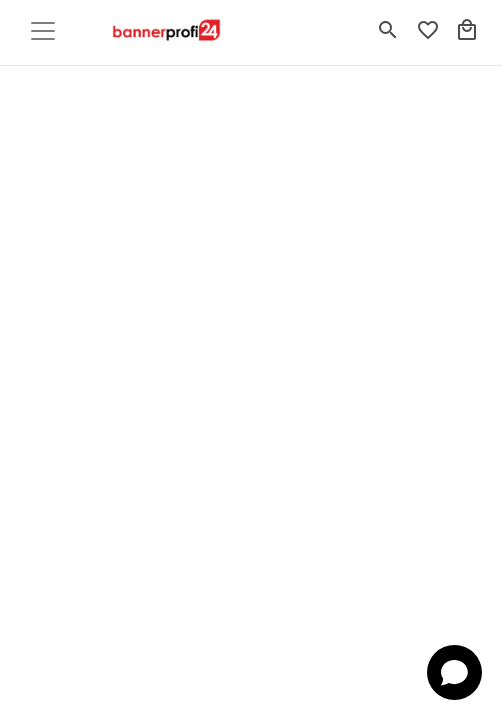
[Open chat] (454, 672)
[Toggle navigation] (43, 31)
